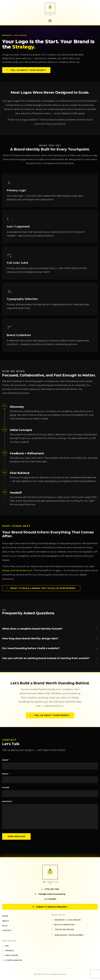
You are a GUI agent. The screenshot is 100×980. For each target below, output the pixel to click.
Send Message (16, 836)
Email (6, 774)
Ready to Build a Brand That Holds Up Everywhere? (41, 591)
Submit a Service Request (50, 907)
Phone (6, 788)
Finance (8, 951)
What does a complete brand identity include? (50, 631)
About (6, 921)
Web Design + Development (68, 935)
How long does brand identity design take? (50, 641)
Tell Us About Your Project (26, 70)
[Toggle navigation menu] (50, 21)
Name (6, 760)
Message (8, 801)
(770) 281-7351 (50, 889)
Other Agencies (12, 960)
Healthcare (10, 955)
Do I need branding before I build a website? (50, 651)
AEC (6, 946)
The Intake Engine (63, 929)
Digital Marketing (63, 925)
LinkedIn (50, 899)
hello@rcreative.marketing (50, 894)
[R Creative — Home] (50, 9)
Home (5, 916)
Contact (7, 930)
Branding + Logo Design (66, 920)
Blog (5, 926)
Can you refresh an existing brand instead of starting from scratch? (50, 661)
